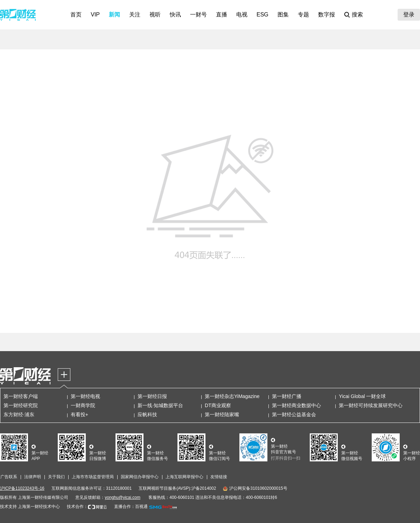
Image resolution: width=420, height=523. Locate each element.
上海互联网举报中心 (184, 477)
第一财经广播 (287, 396)
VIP (95, 15)
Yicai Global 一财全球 (362, 396)
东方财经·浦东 (19, 414)
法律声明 (33, 477)
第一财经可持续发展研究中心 (371, 405)
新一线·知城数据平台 (160, 405)
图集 (283, 15)
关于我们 (56, 477)
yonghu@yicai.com (122, 497)
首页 (76, 15)
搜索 (357, 15)
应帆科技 (147, 414)
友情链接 (219, 477)
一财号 (198, 15)
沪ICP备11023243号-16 (22, 488)
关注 (135, 15)
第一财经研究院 (21, 405)
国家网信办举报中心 (140, 477)
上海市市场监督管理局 (93, 477)
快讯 (175, 15)
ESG (262, 15)
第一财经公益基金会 (294, 414)
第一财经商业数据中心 (296, 405)
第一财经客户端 (21, 396)
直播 (222, 15)
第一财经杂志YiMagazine (232, 396)
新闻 (114, 15)
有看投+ (79, 414)
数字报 (327, 15)
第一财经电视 (85, 396)
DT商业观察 (218, 405)
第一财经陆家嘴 (222, 414)
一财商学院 (83, 405)
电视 (242, 15)
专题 (303, 15)
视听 (155, 15)
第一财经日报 (152, 396)
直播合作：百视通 (131, 507)
